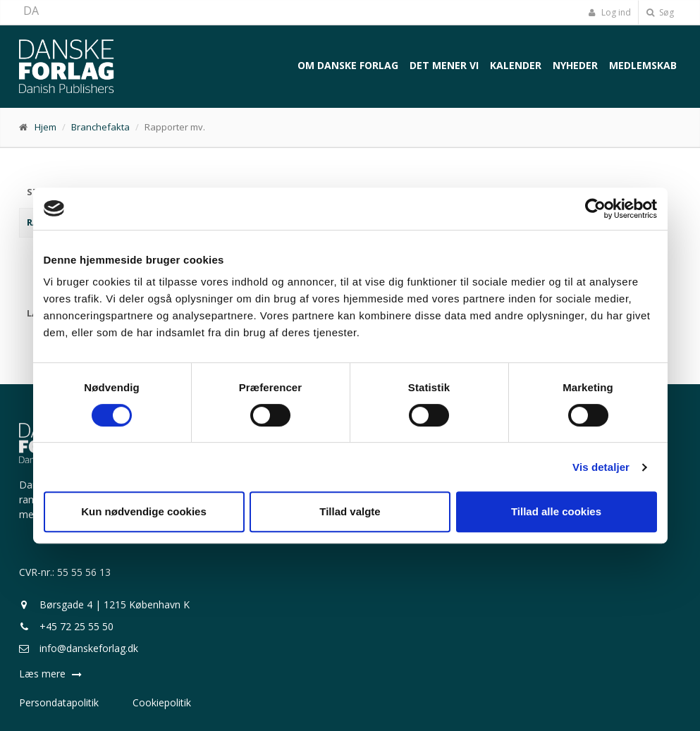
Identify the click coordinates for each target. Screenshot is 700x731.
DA (31, 11)
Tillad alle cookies (556, 511)
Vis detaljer (601, 467)
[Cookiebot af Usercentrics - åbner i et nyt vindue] (595, 209)
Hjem (45, 127)
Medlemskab (643, 65)
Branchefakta (100, 127)
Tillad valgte (350, 511)
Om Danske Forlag (348, 65)
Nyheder (575, 65)
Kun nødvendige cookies (144, 511)
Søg (660, 12)
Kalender (516, 65)
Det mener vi (444, 65)
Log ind (610, 12)
